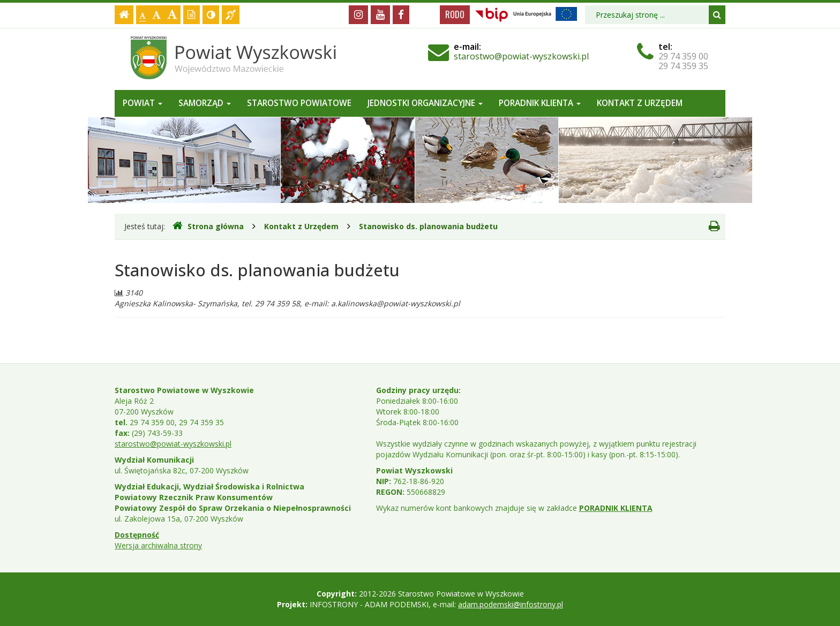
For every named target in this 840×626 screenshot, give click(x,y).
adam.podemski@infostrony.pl (511, 604)
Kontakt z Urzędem (640, 103)
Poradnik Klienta (540, 103)
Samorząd (205, 103)
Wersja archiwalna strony (158, 545)
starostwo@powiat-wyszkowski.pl (521, 56)
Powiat (142, 103)
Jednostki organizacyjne (425, 103)
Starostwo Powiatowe (299, 103)
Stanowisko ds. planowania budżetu (428, 226)
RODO (455, 14)
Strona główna (208, 226)
